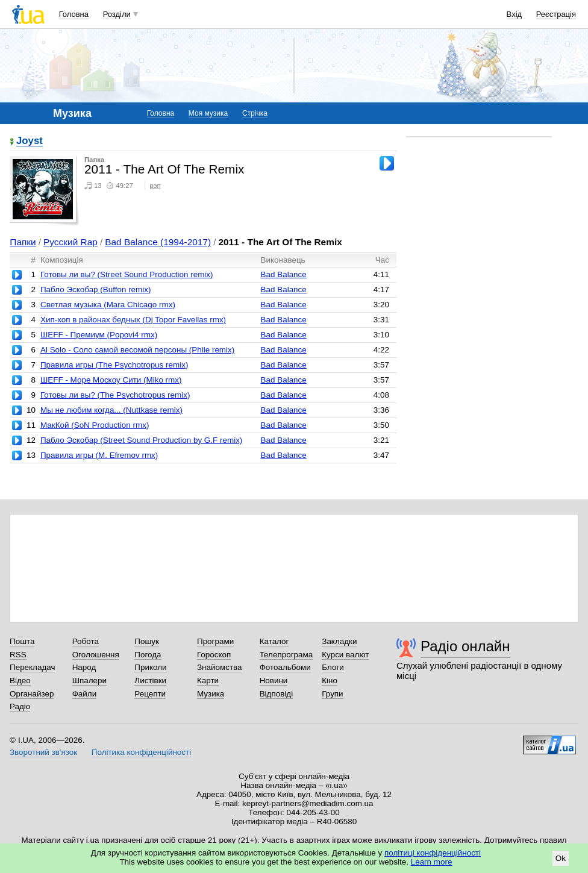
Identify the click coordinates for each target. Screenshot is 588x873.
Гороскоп (214, 655)
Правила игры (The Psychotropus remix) (114, 365)
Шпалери (89, 681)
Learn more (432, 862)
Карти (208, 681)
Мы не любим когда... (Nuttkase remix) (111, 410)
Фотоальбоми (285, 667)
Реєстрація (556, 14)
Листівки (150, 681)
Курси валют (345, 655)
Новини (274, 681)
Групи (332, 694)
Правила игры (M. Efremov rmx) (99, 455)
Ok (561, 858)
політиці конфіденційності (433, 853)
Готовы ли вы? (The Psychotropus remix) (115, 395)
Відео (20, 681)
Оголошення (96, 655)
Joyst (30, 141)
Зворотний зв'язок (43, 752)
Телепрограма (286, 655)
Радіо (20, 706)
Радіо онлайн (465, 646)
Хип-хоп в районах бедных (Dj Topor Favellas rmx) (133, 320)
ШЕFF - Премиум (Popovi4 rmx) (99, 335)
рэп (155, 186)
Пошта (22, 641)
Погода (148, 655)
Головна (74, 14)
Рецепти (150, 694)
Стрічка (255, 113)
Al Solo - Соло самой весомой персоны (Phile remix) (137, 350)
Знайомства (220, 667)
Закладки (339, 641)
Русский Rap (70, 242)
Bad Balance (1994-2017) (158, 242)
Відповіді (277, 694)
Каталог (274, 641)
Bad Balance (284, 274)
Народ (84, 667)
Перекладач (32, 667)
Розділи (117, 14)
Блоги (333, 667)
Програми (215, 641)
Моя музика (208, 113)
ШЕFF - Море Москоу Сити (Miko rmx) (111, 380)
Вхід (514, 14)
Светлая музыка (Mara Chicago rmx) (108, 305)
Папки (23, 242)
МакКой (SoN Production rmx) (95, 425)
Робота (86, 641)
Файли (85, 694)
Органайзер (32, 694)
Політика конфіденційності (141, 752)
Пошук (147, 641)
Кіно (330, 681)
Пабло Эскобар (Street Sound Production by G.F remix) (141, 440)
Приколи (150, 667)
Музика (211, 694)
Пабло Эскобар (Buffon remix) (96, 289)
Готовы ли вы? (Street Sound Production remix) (127, 274)
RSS (18, 655)
